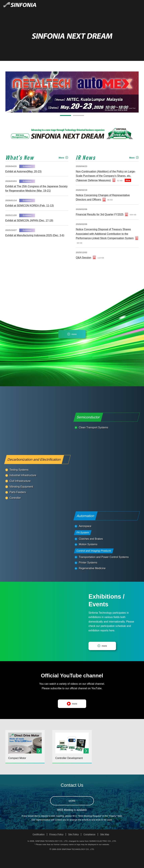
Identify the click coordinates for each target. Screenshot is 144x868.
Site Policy (74, 849)
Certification (39, 849)
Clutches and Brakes (91, 553)
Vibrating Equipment (21, 501)
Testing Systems (19, 484)
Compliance (90, 849)
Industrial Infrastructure (23, 490)
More (61, 172)
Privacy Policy (56, 849)
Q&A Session (83, 272)
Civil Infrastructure (20, 495)
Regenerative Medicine (92, 583)
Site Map (105, 849)
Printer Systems (88, 577)
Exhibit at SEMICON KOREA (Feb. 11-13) (30, 220)
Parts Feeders (18, 507)
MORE (72, 815)
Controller (15, 512)
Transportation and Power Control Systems (104, 571)
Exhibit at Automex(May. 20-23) (23, 186)
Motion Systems (88, 559)
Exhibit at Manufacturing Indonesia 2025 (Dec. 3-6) (35, 250)
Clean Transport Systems (93, 442)
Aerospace (85, 541)
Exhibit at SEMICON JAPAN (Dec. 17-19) (29, 235)
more (74, 349)
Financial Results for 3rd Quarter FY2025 (100, 229)
